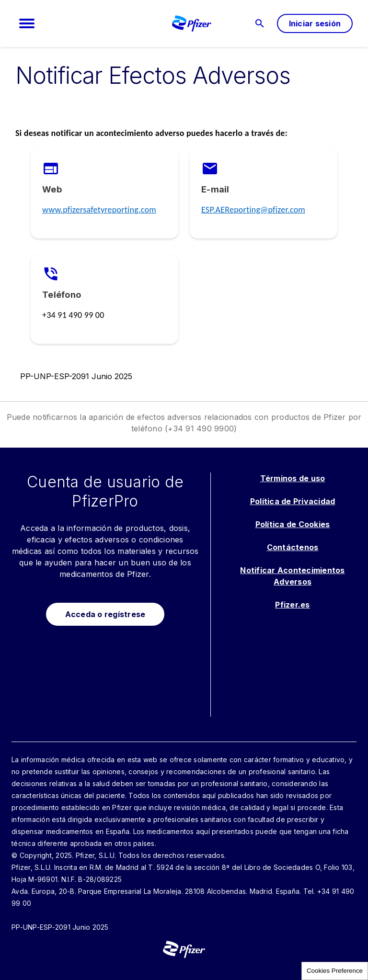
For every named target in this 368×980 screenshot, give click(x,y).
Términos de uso (293, 478)
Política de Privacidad (293, 501)
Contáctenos (293, 547)
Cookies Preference (335, 971)
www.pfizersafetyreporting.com (99, 210)
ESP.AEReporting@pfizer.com (253, 210)
